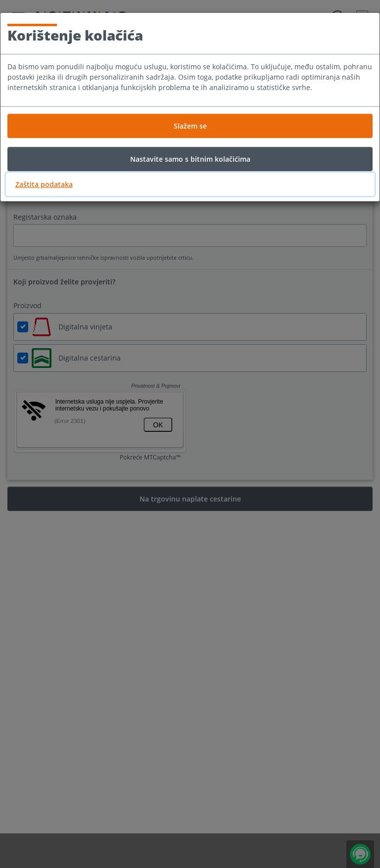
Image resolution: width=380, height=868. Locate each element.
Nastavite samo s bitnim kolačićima (190, 159)
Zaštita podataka (44, 184)
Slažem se (190, 126)
